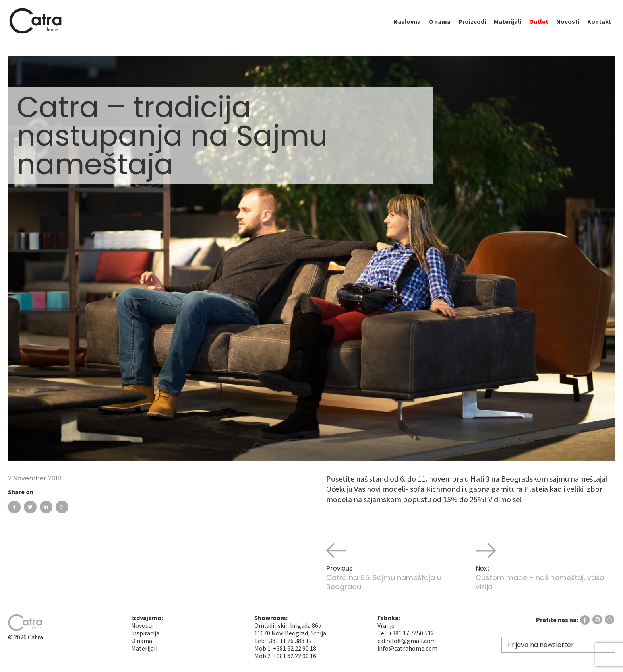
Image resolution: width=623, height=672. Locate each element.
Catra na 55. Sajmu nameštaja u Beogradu (396, 566)
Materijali (508, 27)
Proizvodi (472, 27)
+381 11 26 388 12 (289, 641)
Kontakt (599, 27)
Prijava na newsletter (541, 645)
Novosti (568, 27)
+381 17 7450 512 (411, 633)
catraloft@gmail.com (407, 641)
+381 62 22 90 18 (295, 648)
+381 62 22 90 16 (295, 656)
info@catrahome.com (407, 648)
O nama (440, 27)
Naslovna (407, 27)
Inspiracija (145, 633)
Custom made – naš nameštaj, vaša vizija (545, 566)
